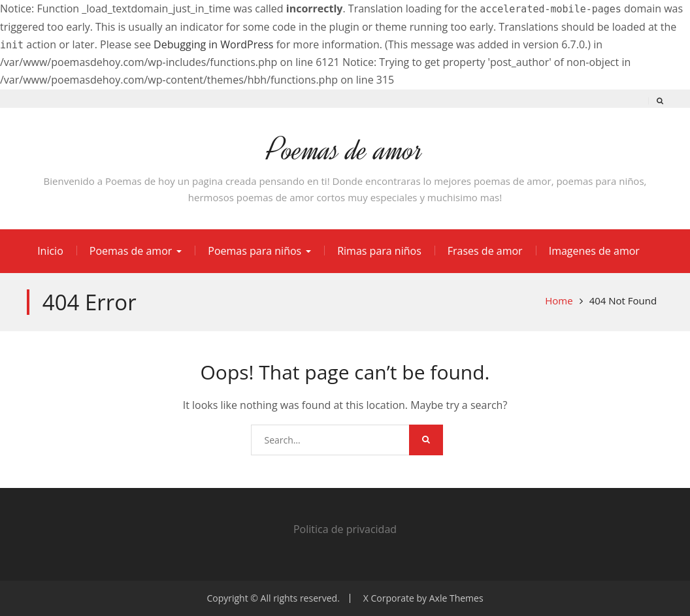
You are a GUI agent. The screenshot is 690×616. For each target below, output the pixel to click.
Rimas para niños (379, 251)
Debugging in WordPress (213, 44)
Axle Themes (456, 598)
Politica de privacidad (345, 529)
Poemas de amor (345, 150)
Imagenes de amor (594, 251)
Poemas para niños (255, 251)
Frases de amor (485, 251)
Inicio (50, 251)
